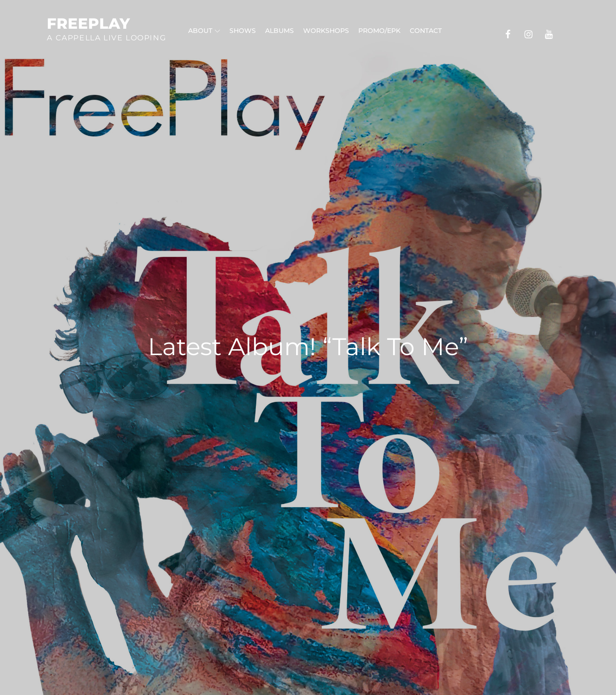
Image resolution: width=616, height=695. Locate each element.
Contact (426, 31)
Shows (243, 31)
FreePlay (88, 23)
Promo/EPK (379, 31)
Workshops (326, 31)
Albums (279, 31)
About (204, 31)
